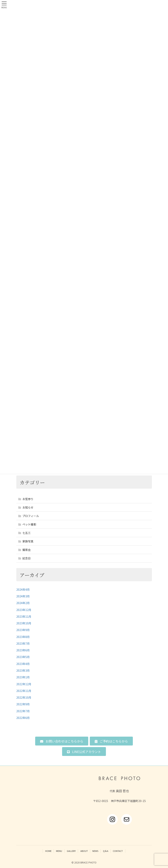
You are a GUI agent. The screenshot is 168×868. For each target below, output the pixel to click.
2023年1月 (23, 677)
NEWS (95, 851)
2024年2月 (23, 603)
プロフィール (31, 516)
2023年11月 (24, 616)
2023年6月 (23, 650)
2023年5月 (23, 657)
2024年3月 (23, 596)
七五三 (27, 533)
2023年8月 (23, 637)
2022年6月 (23, 718)
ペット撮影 (29, 524)
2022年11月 (24, 691)
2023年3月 (23, 670)
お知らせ (28, 507)
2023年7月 (23, 643)
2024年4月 (23, 589)
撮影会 (27, 550)
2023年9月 (23, 630)
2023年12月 (24, 610)
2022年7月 (23, 711)
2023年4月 (23, 664)
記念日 (27, 558)
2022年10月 (24, 697)
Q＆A (106, 851)
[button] (62, 741)
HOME (48, 851)
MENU (59, 851)
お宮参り (28, 499)
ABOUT (84, 851)
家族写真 (28, 541)
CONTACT (118, 851)
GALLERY (71, 851)
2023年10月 (24, 623)
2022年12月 (24, 684)
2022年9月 (23, 704)
